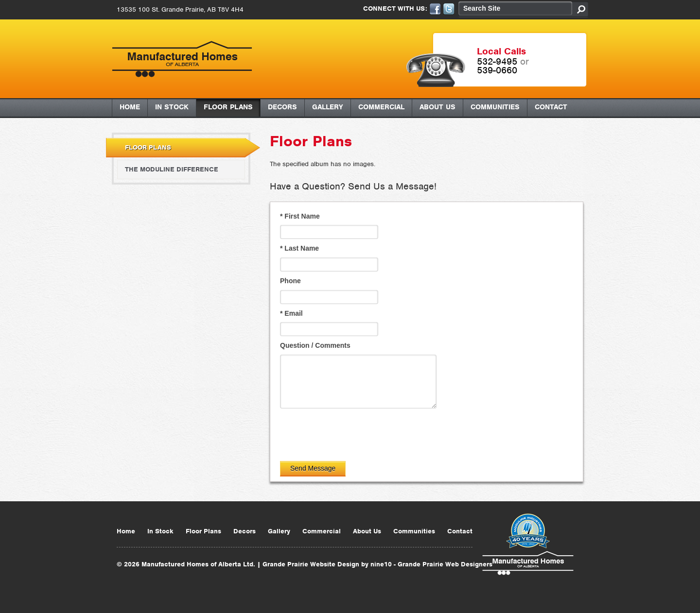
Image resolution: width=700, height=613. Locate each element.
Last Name (299, 248)
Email (291, 313)
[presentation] (354, 432)
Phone (290, 281)
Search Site (482, 8)
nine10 (381, 564)
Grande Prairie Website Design (311, 564)
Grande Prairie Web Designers (445, 564)
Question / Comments (315, 345)
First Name (300, 216)
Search (580, 9)
